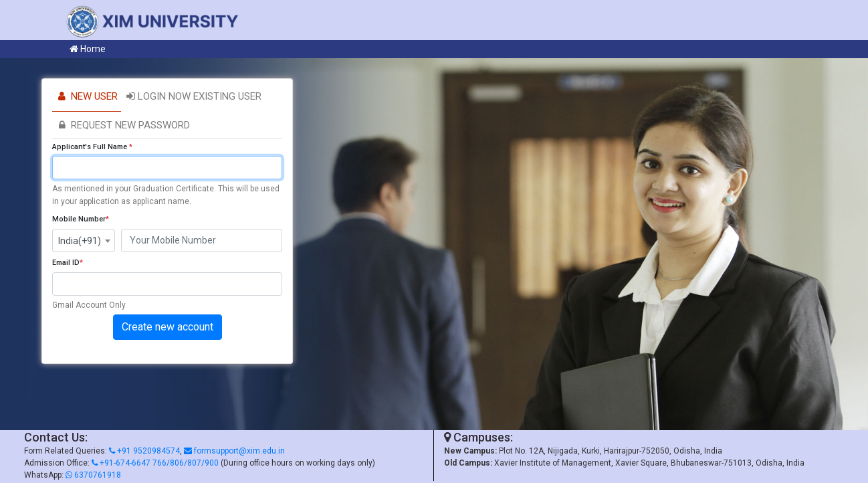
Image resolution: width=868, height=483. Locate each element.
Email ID (68, 263)
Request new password (123, 125)
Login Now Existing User (193, 96)
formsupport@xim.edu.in (234, 451)
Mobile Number (81, 219)
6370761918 (93, 475)
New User (87, 96)
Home (88, 49)
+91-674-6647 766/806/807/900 (155, 463)
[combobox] (84, 240)
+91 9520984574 (144, 451)
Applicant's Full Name (92, 147)
